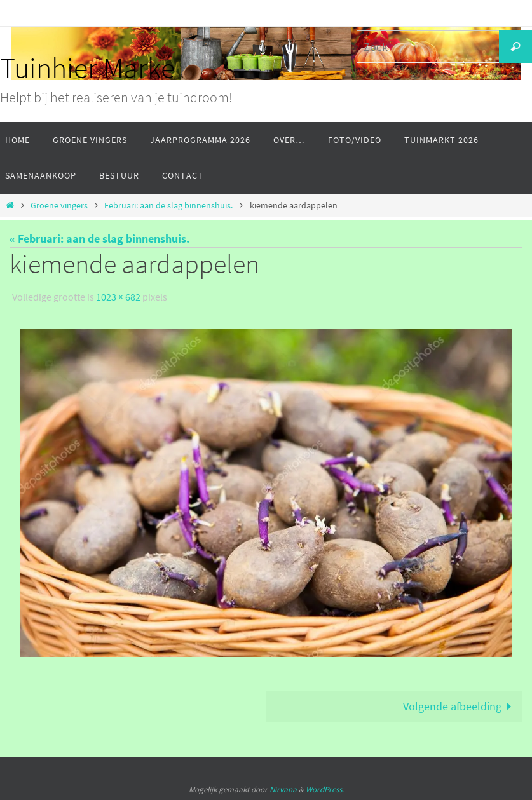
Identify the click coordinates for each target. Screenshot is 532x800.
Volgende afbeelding (460, 706)
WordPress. (325, 789)
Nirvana (283, 789)
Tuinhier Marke (87, 68)
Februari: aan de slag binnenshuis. (168, 205)
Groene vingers (59, 205)
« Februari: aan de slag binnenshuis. (99, 239)
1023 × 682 (118, 297)
